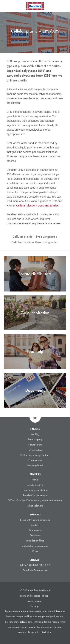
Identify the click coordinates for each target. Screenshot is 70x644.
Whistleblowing (35, 506)
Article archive (35, 485)
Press (35, 551)
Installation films (35, 541)
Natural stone (35, 445)
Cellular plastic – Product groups (35, 237)
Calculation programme (35, 546)
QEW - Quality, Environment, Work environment (35, 500)
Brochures (35, 535)
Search (64, 5)
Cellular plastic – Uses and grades (34, 242)
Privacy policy (34, 601)
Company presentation (35, 490)
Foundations (35, 460)
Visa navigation (7, 6)
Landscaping (35, 439)
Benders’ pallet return (35, 495)
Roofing (35, 434)
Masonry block (35, 465)
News (35, 480)
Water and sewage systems (35, 455)
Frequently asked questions (35, 520)
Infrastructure (35, 450)
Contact (35, 525)
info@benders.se (38, 570)
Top (35, 418)
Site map (34, 606)
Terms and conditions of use (34, 596)
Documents (35, 530)
